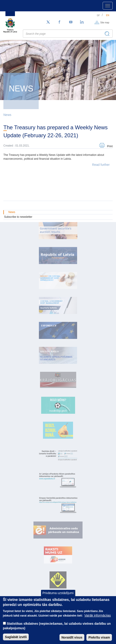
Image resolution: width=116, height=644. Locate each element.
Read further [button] (101, 165)
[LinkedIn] (82, 22)
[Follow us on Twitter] (48, 22)
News (7, 115)
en (108, 15)
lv (98, 15)
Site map (105, 22)
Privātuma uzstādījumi (58, 598)
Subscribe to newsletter (18, 217)
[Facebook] (59, 22)
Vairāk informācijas (98, 620)
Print (110, 146)
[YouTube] (71, 22)
